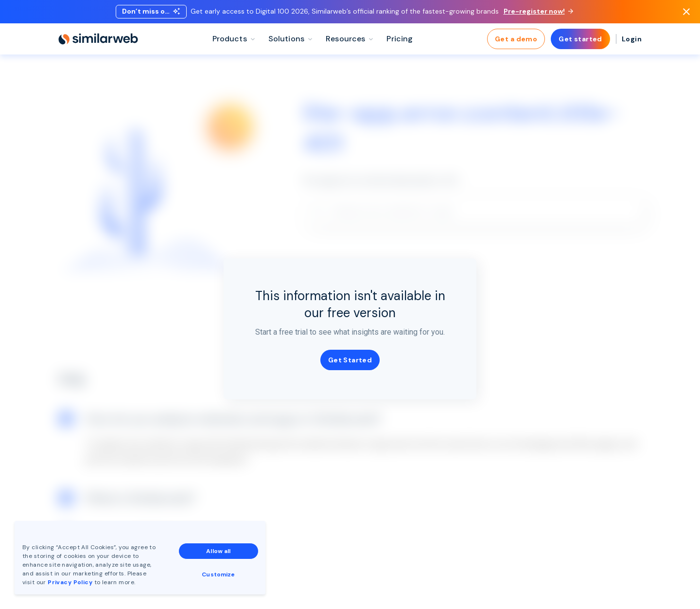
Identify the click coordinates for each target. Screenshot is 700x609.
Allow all (218, 551)
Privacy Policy (70, 582)
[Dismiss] (686, 12)
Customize (218, 574)
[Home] (98, 39)
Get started (580, 39)
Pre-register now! (538, 11)
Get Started (350, 360)
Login (632, 39)
